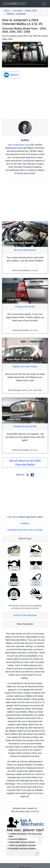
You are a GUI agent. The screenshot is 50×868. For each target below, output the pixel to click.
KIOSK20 (35, 812)
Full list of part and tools (25, 615)
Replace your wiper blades (25, 367)
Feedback (25, 523)
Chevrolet (18, 11)
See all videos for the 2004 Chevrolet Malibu (25, 463)
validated (11, 75)
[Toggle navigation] (44, 4)
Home (7, 11)
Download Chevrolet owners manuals (25, 530)
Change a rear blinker (25, 307)
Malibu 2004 (31, 11)
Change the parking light (25, 426)
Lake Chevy (12, 517)
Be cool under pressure (25, 250)
